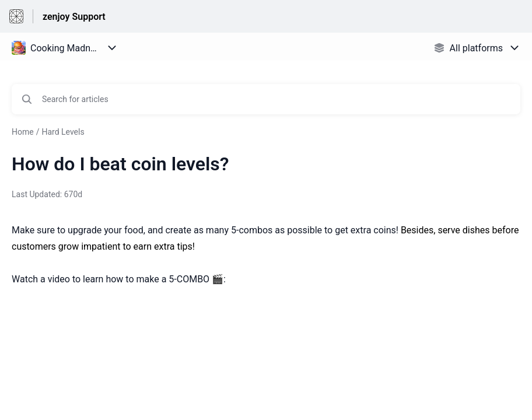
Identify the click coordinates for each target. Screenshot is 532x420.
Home (23, 132)
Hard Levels (63, 132)
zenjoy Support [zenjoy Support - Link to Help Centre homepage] (74, 17)
